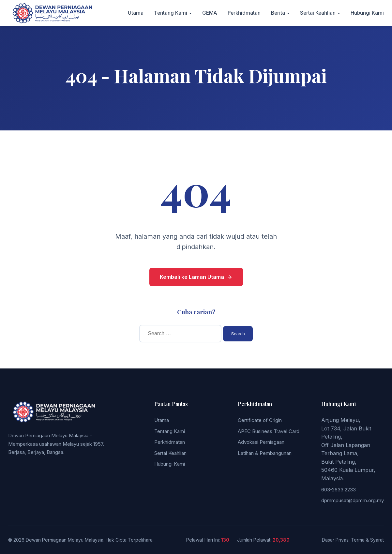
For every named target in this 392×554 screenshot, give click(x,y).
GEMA (210, 13)
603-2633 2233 (339, 490)
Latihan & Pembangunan (265, 453)
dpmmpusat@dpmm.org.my (353, 500)
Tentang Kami (171, 13)
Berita (278, 13)
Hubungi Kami (367, 13)
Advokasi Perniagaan (261, 442)
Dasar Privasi (336, 540)
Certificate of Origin (260, 420)
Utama (136, 13)
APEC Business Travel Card (269, 431)
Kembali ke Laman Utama (196, 277)
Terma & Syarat (367, 540)
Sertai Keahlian (318, 13)
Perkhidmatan (244, 13)
